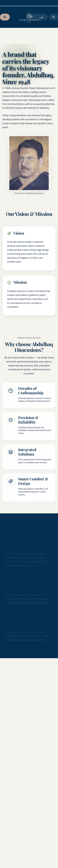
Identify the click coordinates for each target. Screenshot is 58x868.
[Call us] (49, 3)
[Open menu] (5, 17)
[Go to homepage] (29, 17)
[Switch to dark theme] (53, 17)
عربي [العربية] (42, 17)
